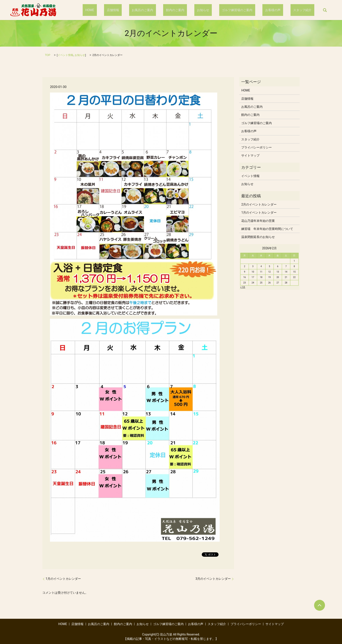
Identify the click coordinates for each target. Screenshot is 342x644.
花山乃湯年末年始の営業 (258, 221)
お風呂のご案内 (172, 10)
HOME (130, 10)
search (325, 10)
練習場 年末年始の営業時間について (267, 229)
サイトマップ (250, 155)
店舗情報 (148, 10)
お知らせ (222, 10)
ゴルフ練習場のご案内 (251, 10)
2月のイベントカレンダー (259, 204)
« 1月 (243, 287)
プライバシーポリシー (256, 147)
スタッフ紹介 (305, 10)
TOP (48, 55)
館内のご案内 (199, 10)
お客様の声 (281, 10)
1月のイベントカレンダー (63, 579)
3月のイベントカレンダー (213, 579)
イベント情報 (65, 55)
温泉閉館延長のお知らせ (258, 237)
